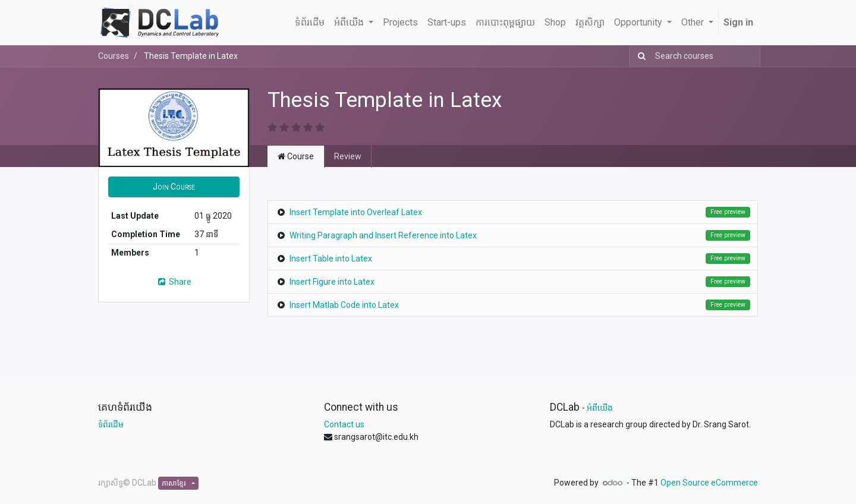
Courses (114, 56)
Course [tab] (296, 156)
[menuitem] (310, 23)
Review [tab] (348, 156)
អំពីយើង (600, 408)
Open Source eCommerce (709, 483)
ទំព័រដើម (111, 424)
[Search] (639, 56)
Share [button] (174, 282)
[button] (174, 187)
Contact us (344, 424)
